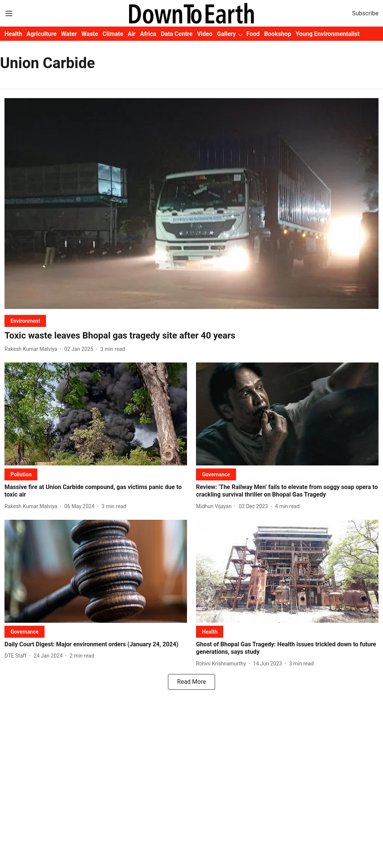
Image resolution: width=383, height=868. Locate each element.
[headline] (191, 336)
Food (253, 34)
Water (69, 34)
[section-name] (25, 321)
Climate (113, 34)
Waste (90, 34)
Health (13, 34)
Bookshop (278, 34)
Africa (148, 34)
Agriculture (42, 34)
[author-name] (32, 349)
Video (205, 34)
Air (132, 34)
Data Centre (177, 34)
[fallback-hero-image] (191, 204)
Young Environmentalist (327, 34)
